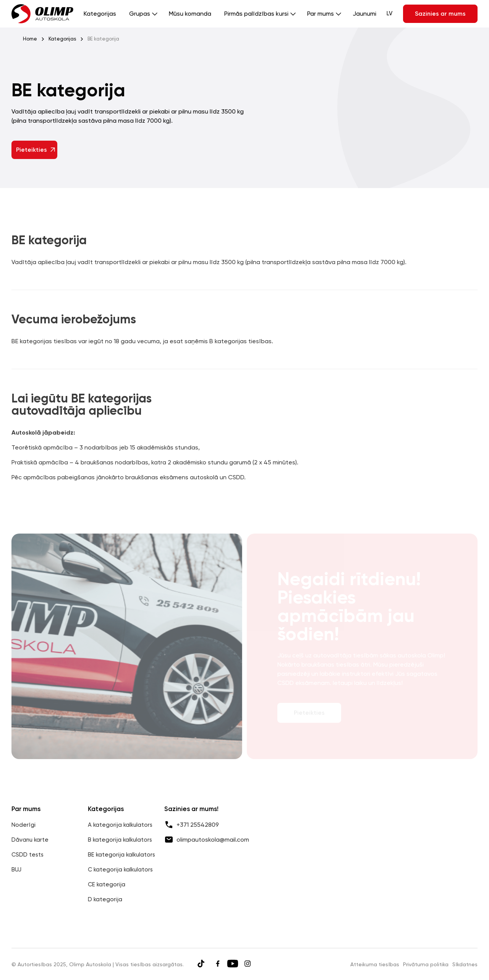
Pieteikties (36, 150)
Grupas (140, 14)
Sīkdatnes (465, 964)
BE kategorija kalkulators (121, 855)
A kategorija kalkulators (120, 825)
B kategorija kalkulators (120, 840)
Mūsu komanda (190, 14)
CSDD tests (28, 855)
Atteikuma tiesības (375, 964)
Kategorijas (100, 14)
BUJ (16, 870)
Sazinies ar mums (440, 14)
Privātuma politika (426, 964)
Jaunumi (364, 14)
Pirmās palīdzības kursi (256, 14)
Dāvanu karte (30, 840)
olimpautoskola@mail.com (213, 840)
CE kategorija (107, 884)
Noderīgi (23, 825)
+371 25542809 (198, 825)
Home (30, 39)
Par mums (321, 14)
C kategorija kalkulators (120, 870)
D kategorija (105, 899)
